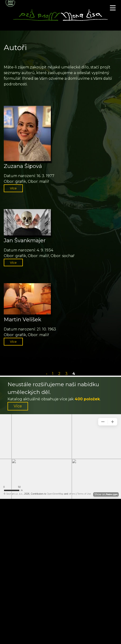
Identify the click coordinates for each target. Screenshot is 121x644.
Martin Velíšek (22, 319)
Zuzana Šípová (23, 166)
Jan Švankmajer (25, 240)
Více (13, 188)
